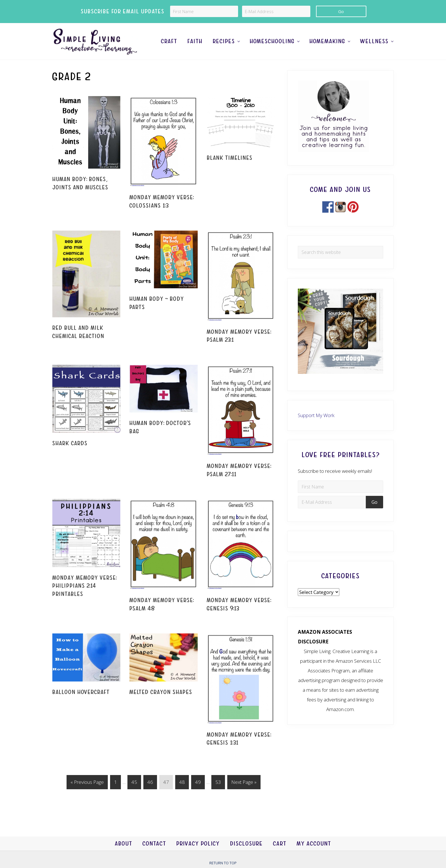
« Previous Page (87, 783)
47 (166, 783)
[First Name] (204, 11)
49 (198, 783)
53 (218, 783)
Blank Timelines (230, 158)
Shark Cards (70, 443)
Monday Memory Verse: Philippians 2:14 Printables (85, 586)
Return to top (223, 863)
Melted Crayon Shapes (161, 692)
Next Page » (244, 783)
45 (134, 783)
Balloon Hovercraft (81, 692)
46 (150, 783)
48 (182, 783)
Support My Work (316, 415)
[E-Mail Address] (276, 11)
